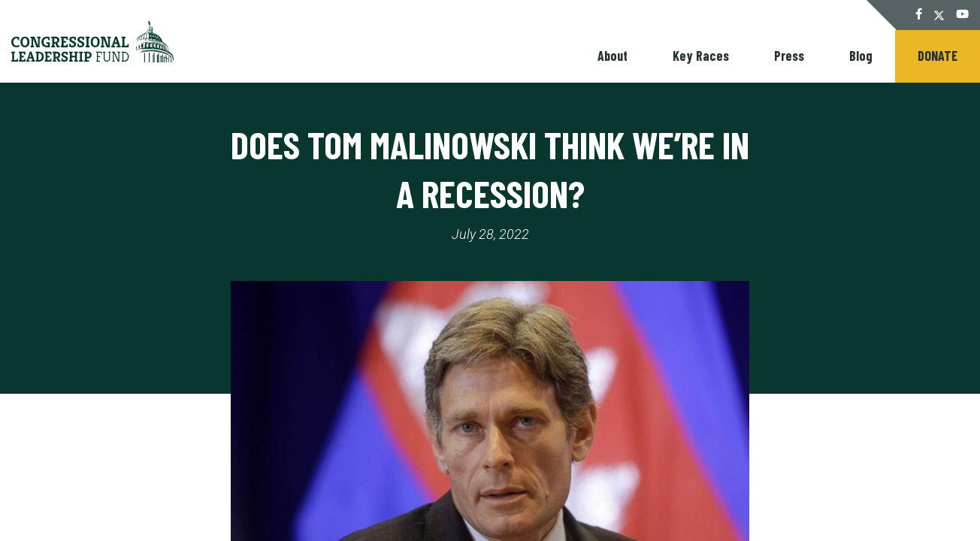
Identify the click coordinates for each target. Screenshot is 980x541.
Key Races (701, 56)
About (612, 56)
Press (789, 56)
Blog (861, 56)
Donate (938, 56)
